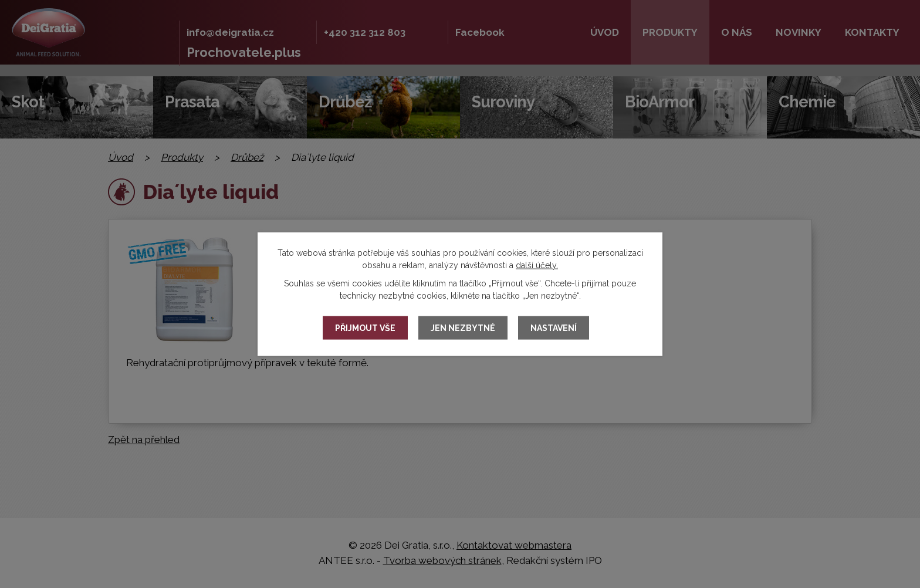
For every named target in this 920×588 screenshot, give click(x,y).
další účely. (537, 265)
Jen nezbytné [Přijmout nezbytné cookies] (463, 328)
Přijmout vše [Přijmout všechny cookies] (365, 328)
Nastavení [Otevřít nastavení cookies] (554, 328)
